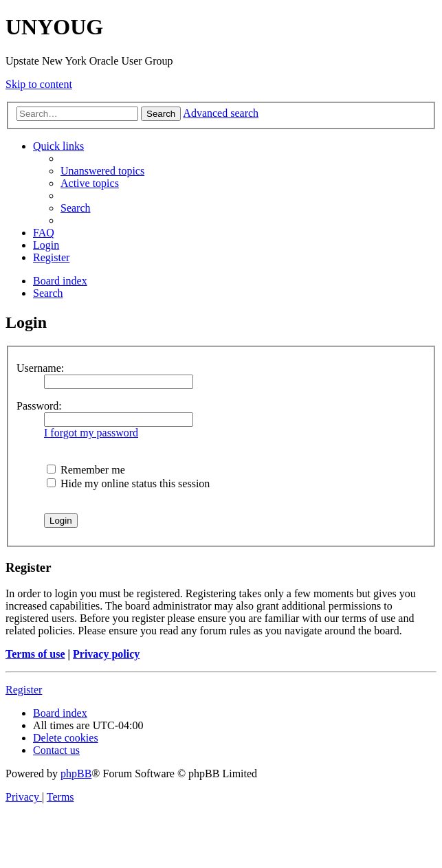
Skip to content (39, 84)
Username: (40, 368)
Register (24, 690)
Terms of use (35, 654)
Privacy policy (106, 654)
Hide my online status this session (128, 483)
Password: (39, 406)
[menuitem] (102, 171)
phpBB (76, 774)
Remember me (86, 470)
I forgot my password (91, 433)
